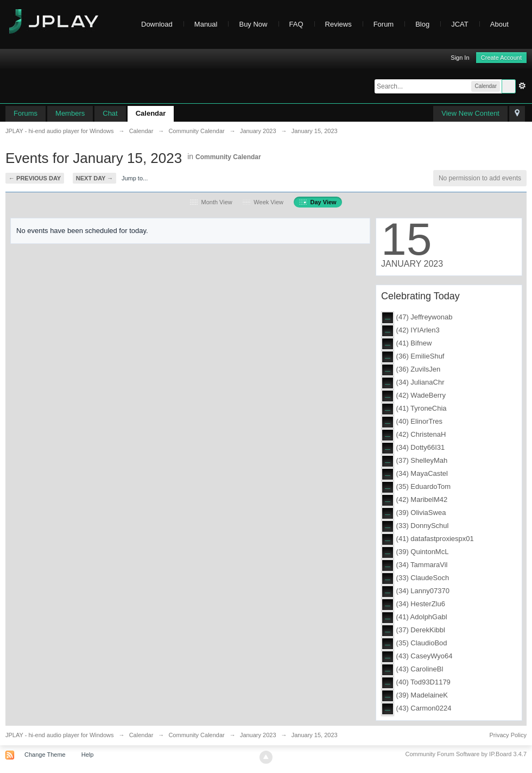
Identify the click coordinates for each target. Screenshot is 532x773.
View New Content (470, 113)
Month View (211, 202)
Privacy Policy (508, 735)
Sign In (460, 58)
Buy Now (253, 24)
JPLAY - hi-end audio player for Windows (60, 735)
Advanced (522, 86)
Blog (422, 24)
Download (157, 24)
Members (70, 113)
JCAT (460, 24)
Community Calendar (228, 157)
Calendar (151, 113)
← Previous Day (35, 178)
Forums (26, 113)
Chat (110, 113)
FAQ (296, 24)
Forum (384, 24)
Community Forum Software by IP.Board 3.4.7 (466, 754)
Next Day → (94, 178)
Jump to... (135, 178)
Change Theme (45, 755)
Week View (263, 202)
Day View (318, 202)
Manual (206, 24)
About (505, 24)
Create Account (501, 58)
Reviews (338, 24)
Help (88, 755)
